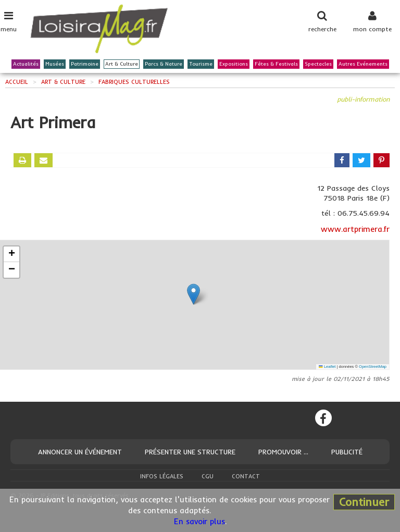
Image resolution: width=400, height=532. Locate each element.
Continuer (364, 502)
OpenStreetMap (373, 367)
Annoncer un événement (80, 452)
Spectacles (318, 64)
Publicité (347, 452)
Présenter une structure (190, 452)
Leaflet (327, 367)
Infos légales (162, 476)
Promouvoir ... (283, 452)
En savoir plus (199, 521)
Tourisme (201, 64)
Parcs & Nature (164, 64)
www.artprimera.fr (355, 229)
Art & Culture (122, 64)
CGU (208, 476)
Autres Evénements (363, 64)
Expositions (234, 64)
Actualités (26, 64)
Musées (55, 64)
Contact (246, 476)
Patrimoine (85, 64)
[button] (193, 294)
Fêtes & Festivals (276, 64)
